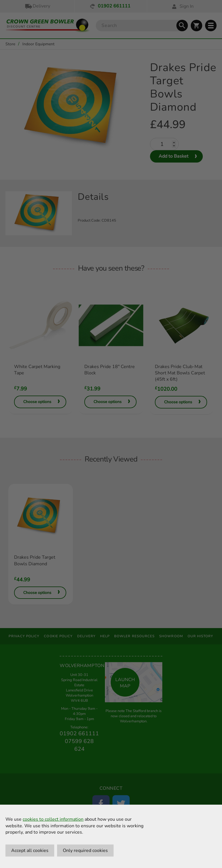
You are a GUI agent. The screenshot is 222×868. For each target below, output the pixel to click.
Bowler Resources (134, 636)
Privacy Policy (24, 636)
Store (10, 44)
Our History (200, 636)
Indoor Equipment (38, 44)
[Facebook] (101, 804)
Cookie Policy (58, 636)
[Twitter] (121, 804)
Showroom (171, 636)
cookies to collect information (53, 819)
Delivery (37, 6)
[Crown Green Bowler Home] (48, 26)
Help (105, 636)
